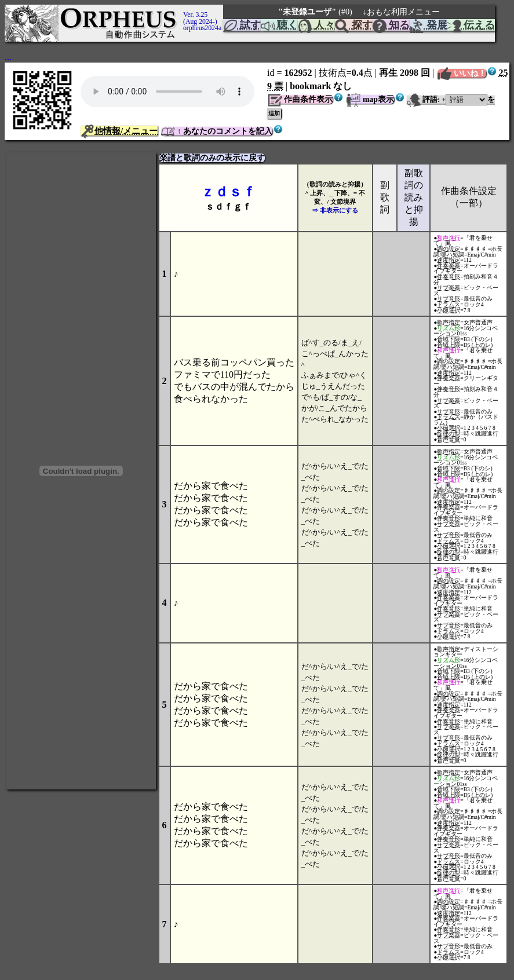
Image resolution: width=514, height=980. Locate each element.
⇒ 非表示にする (335, 210)
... (8, 57)
